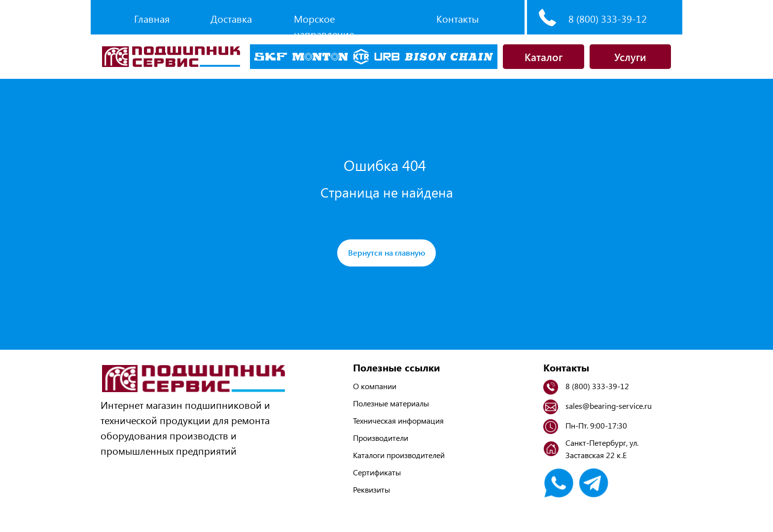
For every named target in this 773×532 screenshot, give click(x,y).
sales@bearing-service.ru (609, 406)
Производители (381, 438)
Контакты (457, 18)
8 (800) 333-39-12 (608, 18)
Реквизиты (371, 489)
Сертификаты (377, 472)
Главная (152, 18)
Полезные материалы (391, 403)
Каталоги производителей (399, 455)
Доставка (231, 18)
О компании (375, 386)
